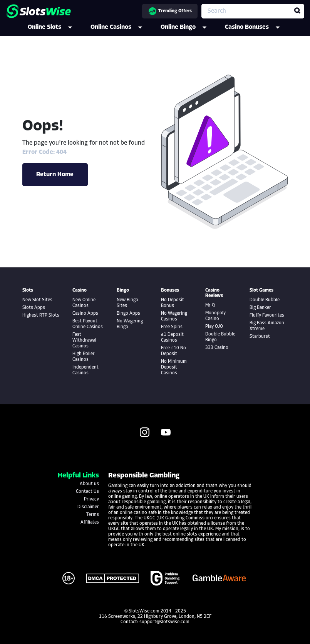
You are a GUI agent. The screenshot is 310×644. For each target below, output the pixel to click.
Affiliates (90, 522)
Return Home (55, 175)
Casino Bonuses (258, 27)
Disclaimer (88, 507)
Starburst (260, 337)
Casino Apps (85, 314)
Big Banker (260, 308)
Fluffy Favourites (267, 315)
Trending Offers (170, 11)
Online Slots (55, 27)
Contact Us (87, 492)
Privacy (91, 499)
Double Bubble (265, 300)
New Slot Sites (37, 300)
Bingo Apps (128, 314)
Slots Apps (34, 308)
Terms (93, 515)
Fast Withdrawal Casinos (84, 340)
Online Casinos (122, 27)
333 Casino (217, 348)
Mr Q (210, 305)
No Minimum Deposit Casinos (174, 367)
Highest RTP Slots (41, 315)
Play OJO (214, 327)
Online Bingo (189, 27)
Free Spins (172, 327)
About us (89, 484)
